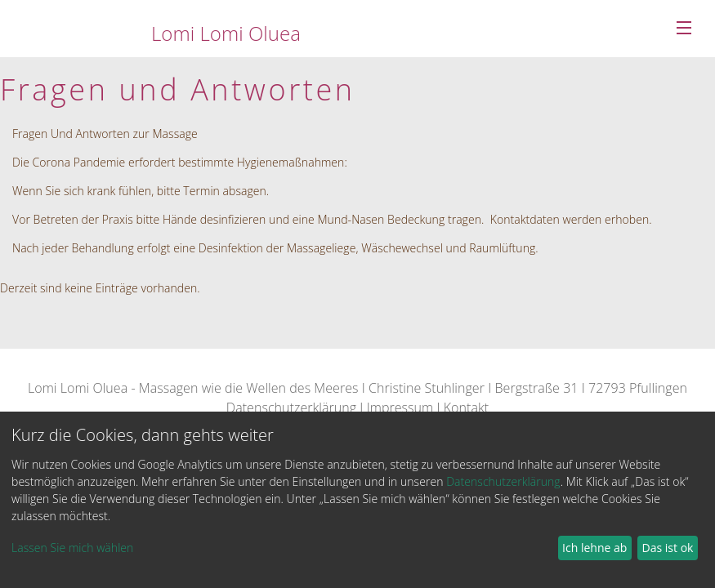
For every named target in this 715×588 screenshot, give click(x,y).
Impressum (400, 408)
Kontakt (466, 408)
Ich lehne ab (594, 548)
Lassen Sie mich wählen (72, 548)
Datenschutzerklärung (291, 408)
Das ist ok (668, 548)
